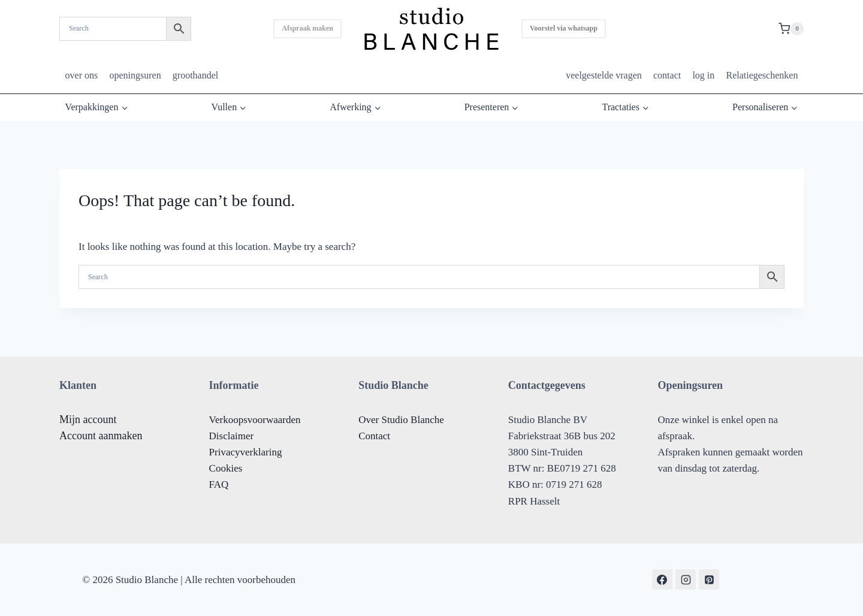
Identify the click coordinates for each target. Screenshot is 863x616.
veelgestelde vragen (604, 75)
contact (667, 75)
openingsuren (135, 75)
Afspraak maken (307, 28)
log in (703, 75)
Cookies (226, 468)
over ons (82, 75)
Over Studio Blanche (401, 420)
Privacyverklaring (246, 452)
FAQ (219, 484)
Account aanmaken (101, 436)
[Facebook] (662, 579)
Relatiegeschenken (762, 75)
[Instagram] (686, 579)
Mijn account (88, 419)
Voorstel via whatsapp (564, 28)
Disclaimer (232, 436)
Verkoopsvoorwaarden (255, 420)
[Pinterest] (709, 579)
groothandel (195, 75)
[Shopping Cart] (791, 29)
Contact (374, 436)
